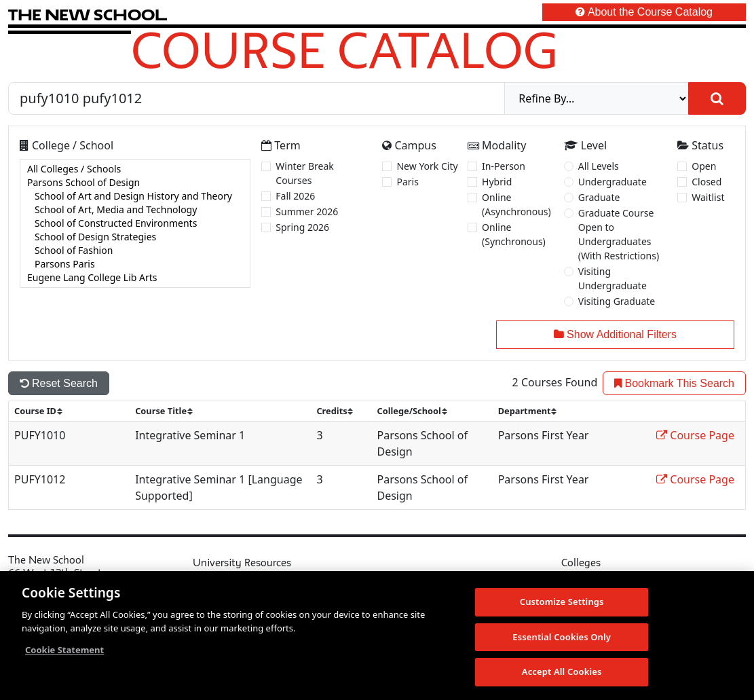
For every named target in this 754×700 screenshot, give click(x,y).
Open (704, 166)
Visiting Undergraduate (612, 278)
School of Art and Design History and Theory (135, 196)
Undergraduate (612, 182)
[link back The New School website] (88, 15)
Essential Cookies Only (562, 638)
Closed (706, 182)
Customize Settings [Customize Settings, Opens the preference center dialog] (562, 603)
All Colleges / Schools (135, 169)
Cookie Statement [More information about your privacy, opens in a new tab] (64, 651)
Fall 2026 (295, 196)
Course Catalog (344, 50)
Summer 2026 (307, 211)
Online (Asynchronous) (516, 204)
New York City (427, 166)
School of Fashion (135, 251)
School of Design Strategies (135, 237)
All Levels (599, 166)
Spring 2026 (302, 227)
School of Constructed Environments (135, 223)
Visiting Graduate (617, 301)
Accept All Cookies (562, 674)
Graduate (599, 197)
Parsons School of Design (135, 183)
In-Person (504, 166)
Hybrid (497, 182)
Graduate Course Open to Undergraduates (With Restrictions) (619, 234)
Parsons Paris (135, 264)
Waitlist (708, 197)
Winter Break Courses (304, 173)
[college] (135, 223)
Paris (407, 182)
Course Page (695, 435)
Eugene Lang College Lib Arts (135, 278)
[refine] (597, 98)
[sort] (44, 411)
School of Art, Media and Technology (135, 210)
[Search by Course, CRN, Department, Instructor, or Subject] (257, 98)
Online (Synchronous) (514, 234)
